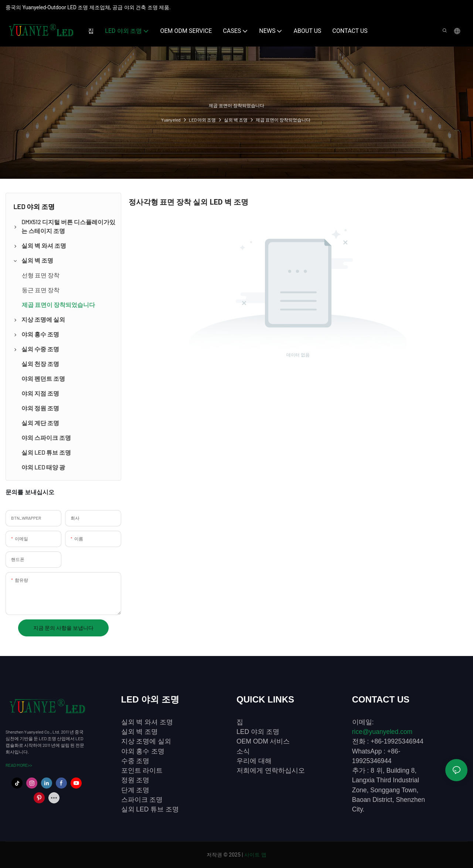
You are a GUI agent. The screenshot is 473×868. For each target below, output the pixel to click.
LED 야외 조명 (202, 120)
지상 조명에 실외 (146, 741)
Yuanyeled (171, 120)
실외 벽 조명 (236, 120)
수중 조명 (135, 761)
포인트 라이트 (142, 770)
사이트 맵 (255, 855)
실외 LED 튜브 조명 (150, 809)
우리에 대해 (254, 761)
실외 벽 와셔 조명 (147, 722)
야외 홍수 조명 (143, 751)
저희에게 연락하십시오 (271, 770)
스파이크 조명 (142, 800)
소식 (243, 751)
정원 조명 (135, 780)
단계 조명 (135, 790)
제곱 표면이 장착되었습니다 (283, 120)
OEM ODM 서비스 (263, 741)
